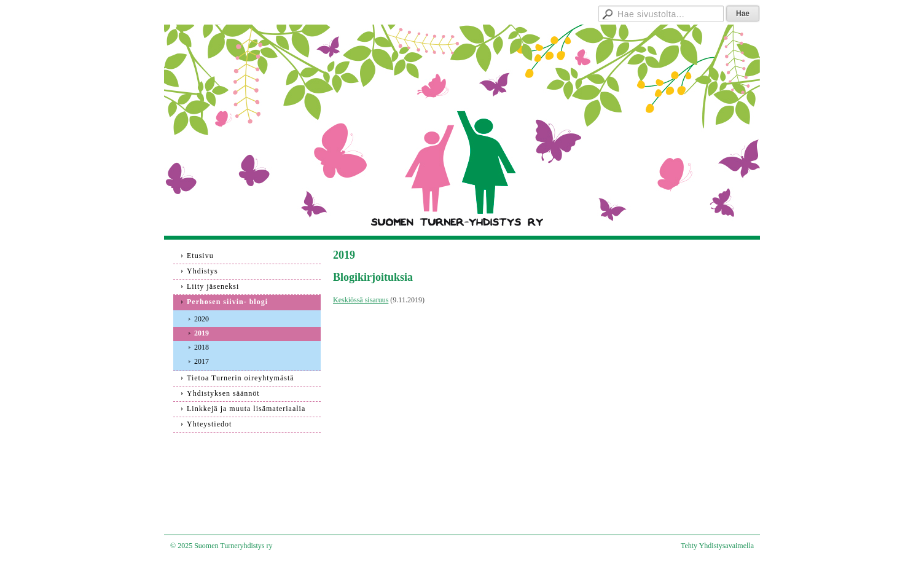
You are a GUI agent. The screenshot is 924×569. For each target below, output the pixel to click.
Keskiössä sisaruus (361, 300)
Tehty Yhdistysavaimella (717, 546)
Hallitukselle (548, 12)
